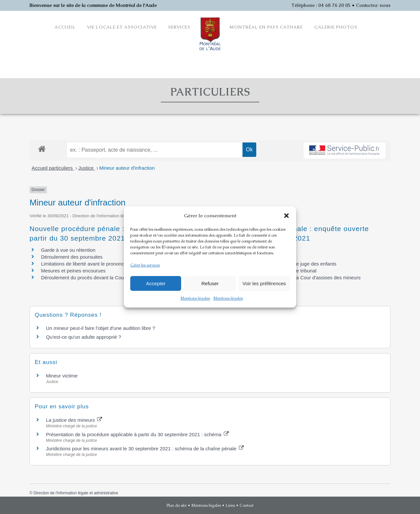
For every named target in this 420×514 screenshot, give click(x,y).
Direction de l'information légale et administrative (76, 493)
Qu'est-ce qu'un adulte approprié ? (84, 337)
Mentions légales (195, 298)
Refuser (210, 283)
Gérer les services (145, 265)
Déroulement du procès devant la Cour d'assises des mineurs (108, 278)
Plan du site (177, 505)
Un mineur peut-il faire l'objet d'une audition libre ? (101, 328)
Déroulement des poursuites (72, 257)
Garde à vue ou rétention (68, 250)
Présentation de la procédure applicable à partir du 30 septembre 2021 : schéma (137, 434)
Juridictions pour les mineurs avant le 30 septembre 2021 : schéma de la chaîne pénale (145, 449)
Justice (87, 168)
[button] (286, 216)
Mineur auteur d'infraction (127, 168)
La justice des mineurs (74, 420)
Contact (247, 505)
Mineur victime (62, 376)
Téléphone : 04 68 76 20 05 (321, 5)
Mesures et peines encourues (73, 271)
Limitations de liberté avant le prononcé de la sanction (100, 264)
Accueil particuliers (53, 168)
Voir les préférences (264, 283)
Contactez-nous (373, 5)
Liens (230, 505)
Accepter (156, 283)
